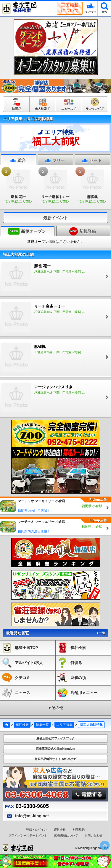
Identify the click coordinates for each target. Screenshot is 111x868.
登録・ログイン (36, 830)
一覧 (101, 633)
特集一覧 (42, 725)
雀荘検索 (22, 725)
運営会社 (60, 830)
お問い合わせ (94, 835)
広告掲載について (66, 835)
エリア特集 (64, 725)
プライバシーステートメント (28, 835)
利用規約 (79, 830)
